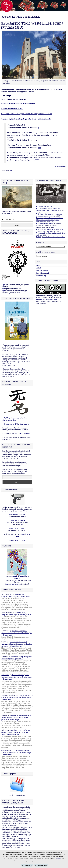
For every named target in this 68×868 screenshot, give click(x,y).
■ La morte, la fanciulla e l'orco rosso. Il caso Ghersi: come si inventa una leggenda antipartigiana (50, 220)
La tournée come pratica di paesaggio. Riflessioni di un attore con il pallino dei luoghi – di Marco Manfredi (17, 644)
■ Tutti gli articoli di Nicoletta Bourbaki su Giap (51, 237)
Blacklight (58, 858)
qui (21, 524)
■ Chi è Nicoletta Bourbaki (44, 207)
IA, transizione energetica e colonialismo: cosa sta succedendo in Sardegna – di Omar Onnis (16, 633)
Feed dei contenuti (42, 270)
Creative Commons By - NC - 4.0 (47, 299)
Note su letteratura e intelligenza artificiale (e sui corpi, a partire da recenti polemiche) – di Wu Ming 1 (16, 718)
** (39, 140)
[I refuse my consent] (66, 859)
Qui (4, 289)
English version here (9, 420)
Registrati (40, 265)
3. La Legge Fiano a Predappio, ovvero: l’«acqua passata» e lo (27, 114)
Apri (4, 285)
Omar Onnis (5, 675)
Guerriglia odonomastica (13, 584)
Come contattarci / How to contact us (16, 424)
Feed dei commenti (43, 273)
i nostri (22, 434)
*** (39, 148)
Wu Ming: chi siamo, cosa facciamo (16, 418)
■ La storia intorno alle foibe (45, 224)
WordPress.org (41, 276)
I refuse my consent (41, 865)
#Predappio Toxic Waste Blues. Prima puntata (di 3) (32, 25)
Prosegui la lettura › (61, 166)
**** (37, 160)
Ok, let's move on (27, 865)
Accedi (39, 268)
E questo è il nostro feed (17, 528)
